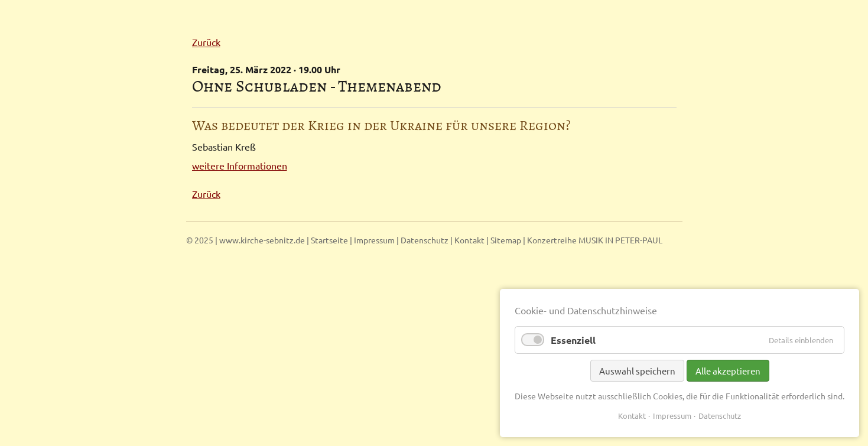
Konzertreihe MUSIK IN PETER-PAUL (595, 240)
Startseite (329, 240)
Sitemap (506, 240)
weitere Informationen (240, 165)
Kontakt (469, 240)
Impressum (374, 240)
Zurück (206, 42)
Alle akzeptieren (728, 371)
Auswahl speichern (637, 371)
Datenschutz (425, 240)
